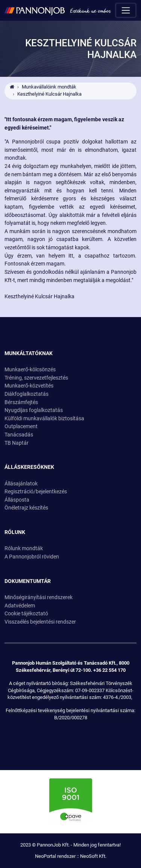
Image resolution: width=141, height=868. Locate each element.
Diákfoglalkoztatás (27, 394)
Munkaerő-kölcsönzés (30, 370)
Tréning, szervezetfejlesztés (36, 378)
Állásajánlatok (21, 484)
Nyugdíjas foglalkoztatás (34, 410)
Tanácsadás (19, 435)
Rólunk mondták (24, 548)
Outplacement (21, 426)
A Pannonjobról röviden (32, 557)
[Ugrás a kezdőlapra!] (58, 10)
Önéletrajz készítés (26, 508)
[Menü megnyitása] (126, 10)
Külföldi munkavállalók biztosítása (44, 419)
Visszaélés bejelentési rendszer (40, 622)
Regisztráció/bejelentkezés (36, 492)
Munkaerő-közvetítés (29, 386)
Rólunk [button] (15, 532)
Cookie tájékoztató (26, 614)
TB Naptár (17, 443)
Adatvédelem (20, 606)
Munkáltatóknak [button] (29, 353)
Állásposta (17, 500)
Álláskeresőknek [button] (29, 467)
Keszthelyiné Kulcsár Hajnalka (49, 94)
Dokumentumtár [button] (28, 581)
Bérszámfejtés (21, 402)
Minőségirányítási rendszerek (39, 597)
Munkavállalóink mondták (49, 87)
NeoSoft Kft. (93, 856)
